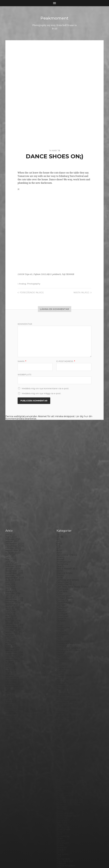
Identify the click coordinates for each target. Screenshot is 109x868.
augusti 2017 (13, 583)
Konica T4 (62, 674)
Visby (59, 816)
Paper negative (65, 730)
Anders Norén (59, 858)
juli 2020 (10, 504)
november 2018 (14, 549)
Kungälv (61, 680)
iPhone (61, 660)
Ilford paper (63, 646)
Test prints (62, 803)
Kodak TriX (63, 671)
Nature (61, 710)
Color (60, 542)
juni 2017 (10, 587)
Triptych (61, 812)
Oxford (61, 726)
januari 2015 (12, 653)
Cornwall (62, 553)
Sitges (60, 780)
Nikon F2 (62, 714)
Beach (60, 515)
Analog (22, 284)
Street (60, 794)
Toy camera (63, 807)
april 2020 (11, 510)
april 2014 (11, 674)
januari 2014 (12, 680)
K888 (60, 662)
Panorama (62, 728)
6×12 (59, 490)
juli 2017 (10, 585)
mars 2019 (11, 540)
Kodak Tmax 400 (66, 669)
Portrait (61, 755)
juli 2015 (10, 640)
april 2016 (11, 619)
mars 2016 (11, 621)
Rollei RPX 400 (65, 762)
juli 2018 (10, 558)
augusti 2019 (13, 528)
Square (61, 789)
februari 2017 (13, 597)
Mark (59, 699)
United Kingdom (66, 814)
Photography (34, 284)
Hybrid (60, 637)
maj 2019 (10, 535)
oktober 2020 (13, 497)
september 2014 (15, 662)
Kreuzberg (63, 678)
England (61, 581)
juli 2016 (10, 612)
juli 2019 (10, 531)
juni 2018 (11, 560)
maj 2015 (10, 644)
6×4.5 (59, 492)
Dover (60, 574)
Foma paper (63, 590)
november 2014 (14, 658)
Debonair (62, 560)
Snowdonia (63, 785)
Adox (59, 501)
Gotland (61, 619)
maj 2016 (10, 617)
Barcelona (62, 513)
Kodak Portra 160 (66, 665)
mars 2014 (11, 676)
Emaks (60, 578)
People (61, 733)
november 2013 (14, 685)
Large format (64, 687)
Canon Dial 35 (64, 531)
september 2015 (15, 635)
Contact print (64, 544)
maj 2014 (10, 671)
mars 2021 (11, 485)
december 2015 (14, 628)
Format (61, 601)
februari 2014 (13, 678)
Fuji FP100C (63, 608)
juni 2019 (10, 533)
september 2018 (15, 553)
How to (61, 635)
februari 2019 (13, 542)
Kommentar (25, 324)
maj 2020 (11, 508)
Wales (60, 821)
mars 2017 (11, 594)
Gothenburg (64, 617)
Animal (60, 508)
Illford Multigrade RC (68, 649)
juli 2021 (10, 483)
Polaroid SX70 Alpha (68, 753)
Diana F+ (61, 567)
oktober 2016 (13, 606)
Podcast (61, 746)
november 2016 (14, 603)
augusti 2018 (13, 556)
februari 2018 (13, 569)
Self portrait (63, 776)
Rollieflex (62, 767)
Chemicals (62, 538)
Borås (60, 526)
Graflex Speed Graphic (69, 624)
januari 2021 (12, 490)
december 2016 (14, 601)
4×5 (58, 488)
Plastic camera (65, 744)
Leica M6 (61, 689)
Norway (61, 723)
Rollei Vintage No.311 (68, 764)
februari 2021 (13, 488)
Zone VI (61, 828)
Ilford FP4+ (63, 640)
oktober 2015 (13, 633)
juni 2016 (10, 615)
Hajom (60, 626)
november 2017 (14, 576)
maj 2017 (10, 590)
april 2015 (11, 646)
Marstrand (62, 701)
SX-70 (60, 801)
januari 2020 (13, 517)
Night (60, 712)
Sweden (61, 798)
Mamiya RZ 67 (64, 696)
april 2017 (11, 592)
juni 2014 (10, 669)
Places (60, 739)
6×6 (58, 494)
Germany (62, 615)
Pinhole (61, 737)
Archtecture (64, 510)
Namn (22, 361)
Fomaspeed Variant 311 (69, 597)
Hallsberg (62, 631)
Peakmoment (54, 18)
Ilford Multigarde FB (68, 644)
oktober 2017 (13, 578)
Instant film (63, 655)
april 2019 (11, 538)
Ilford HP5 (62, 642)
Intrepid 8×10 (64, 658)
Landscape (63, 683)
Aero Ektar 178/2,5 (67, 504)
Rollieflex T (63, 769)
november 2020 (15, 494)
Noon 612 (62, 719)
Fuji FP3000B (64, 610)
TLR (59, 805)
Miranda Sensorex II (68, 708)
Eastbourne (63, 576)
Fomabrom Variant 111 (69, 592)
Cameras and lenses (68, 528)
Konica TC (62, 676)
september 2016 (15, 608)
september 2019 (15, 526)
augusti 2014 (13, 665)
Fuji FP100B (63, 606)
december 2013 (14, 683)
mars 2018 (11, 567)
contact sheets (65, 547)
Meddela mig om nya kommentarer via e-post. (45, 388)
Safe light (62, 771)
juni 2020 (11, 506)
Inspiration (62, 653)
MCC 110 (61, 703)
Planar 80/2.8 (64, 742)
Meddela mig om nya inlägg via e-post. (41, 393)
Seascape (62, 773)
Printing (61, 758)
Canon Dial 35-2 (65, 533)
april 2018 (11, 565)
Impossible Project (67, 651)
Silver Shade (64, 778)
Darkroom (62, 556)
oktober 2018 (13, 551)
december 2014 (14, 655)
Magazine (62, 694)
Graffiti (60, 621)
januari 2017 (12, 599)
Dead (60, 558)
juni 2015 (10, 642)
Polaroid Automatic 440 (70, 751)
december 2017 (14, 574)
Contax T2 (62, 549)
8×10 (59, 499)
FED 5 (60, 585)
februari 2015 (13, 651)
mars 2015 (11, 649)
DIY (58, 572)
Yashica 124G (64, 823)
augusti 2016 (13, 610)
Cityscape (62, 540)
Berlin (60, 519)
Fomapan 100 (64, 594)
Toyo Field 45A (65, 810)
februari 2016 (13, 624)
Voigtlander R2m (66, 819)
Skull (59, 782)
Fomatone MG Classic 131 (70, 599)
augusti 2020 (13, 501)
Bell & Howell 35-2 (67, 517)
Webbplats (24, 374)
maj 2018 (10, 562)
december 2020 (15, 492)
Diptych (61, 569)
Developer (63, 565)
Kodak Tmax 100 (66, 667)
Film (59, 587)
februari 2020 (13, 515)
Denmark (62, 562)
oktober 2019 (13, 524)
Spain (60, 787)
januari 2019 (12, 544)
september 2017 (15, 581)
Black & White (65, 522)
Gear (59, 612)
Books (60, 524)
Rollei (60, 760)
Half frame (62, 628)
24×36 (60, 485)
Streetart (62, 796)
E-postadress (66, 361)
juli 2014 (10, 667)
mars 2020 (11, 513)
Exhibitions (63, 583)
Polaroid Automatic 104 (70, 748)
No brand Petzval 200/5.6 (71, 717)
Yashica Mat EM (65, 826)
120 (58, 483)
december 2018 (14, 547)
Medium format (65, 705)
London (61, 692)
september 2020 (15, 499)
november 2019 (14, 522)
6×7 (58, 497)
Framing (61, 603)
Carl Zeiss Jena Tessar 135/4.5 (72, 535)
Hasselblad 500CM (67, 633)
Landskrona (63, 685)
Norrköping (63, 721)
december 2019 (14, 519)
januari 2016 (12, 626)
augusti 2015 (13, 637)
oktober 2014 (13, 660)
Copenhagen (64, 551)
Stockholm (63, 792)
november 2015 (14, 631)
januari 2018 (12, 572)
